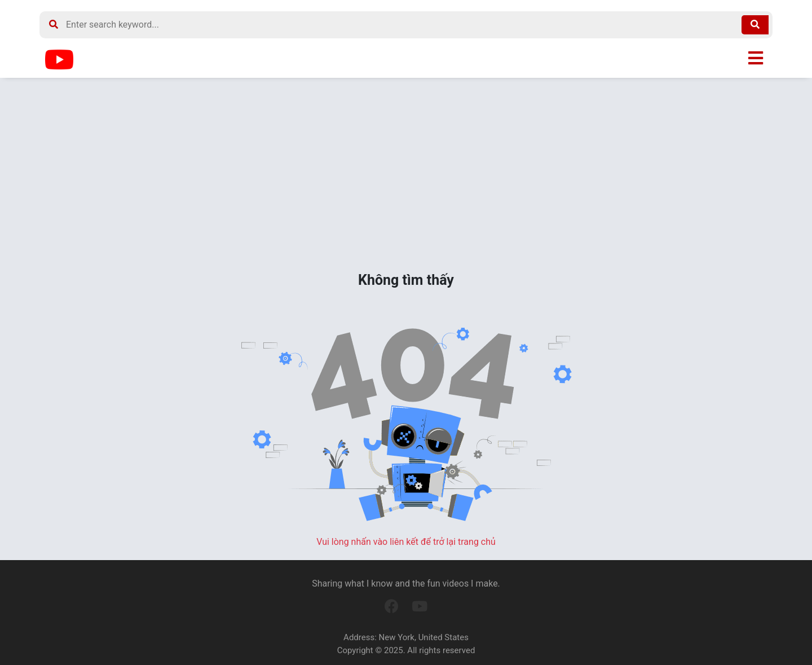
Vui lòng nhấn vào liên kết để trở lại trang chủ (406, 542)
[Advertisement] (406, 174)
